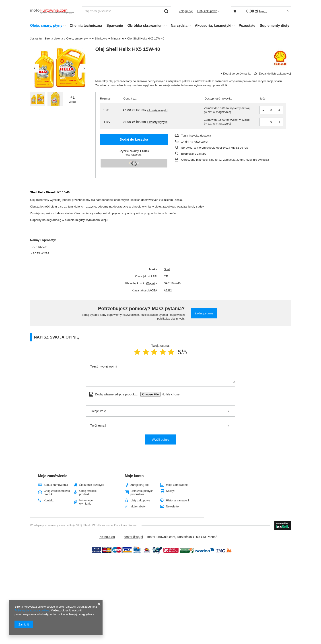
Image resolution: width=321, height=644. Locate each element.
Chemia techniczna (86, 26)
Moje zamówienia (177, 485)
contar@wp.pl (133, 537)
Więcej (150, 283)
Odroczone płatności (194, 160)
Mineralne (117, 38)
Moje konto (134, 476)
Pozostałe (247, 26)
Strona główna (54, 38)
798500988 (107, 537)
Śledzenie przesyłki (92, 485)
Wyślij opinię (160, 440)
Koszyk (171, 491)
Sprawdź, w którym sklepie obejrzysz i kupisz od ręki (215, 148)
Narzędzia (179, 26)
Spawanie (115, 26)
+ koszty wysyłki (157, 110)
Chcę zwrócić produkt (88, 493)
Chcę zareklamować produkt (57, 493)
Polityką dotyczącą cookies (32, 610)
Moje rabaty (138, 506)
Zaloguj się (186, 11)
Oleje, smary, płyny (46, 26)
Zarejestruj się (140, 485)
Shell (167, 269)
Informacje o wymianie (87, 502)
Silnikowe (101, 38)
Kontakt (49, 500)
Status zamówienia (56, 485)
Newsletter (173, 506)
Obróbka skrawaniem (145, 26)
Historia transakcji (177, 500)
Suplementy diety (274, 26)
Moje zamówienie (53, 476)
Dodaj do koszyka (134, 139)
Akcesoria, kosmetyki (213, 26)
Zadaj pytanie (204, 313)
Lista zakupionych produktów (142, 493)
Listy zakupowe (207, 11)
